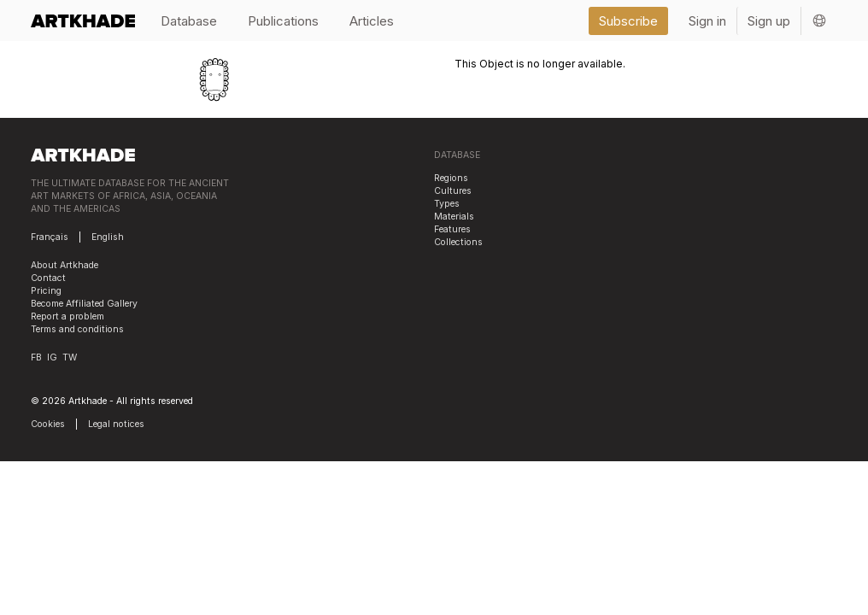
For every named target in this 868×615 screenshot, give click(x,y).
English (108, 237)
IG (52, 357)
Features (452, 229)
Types (447, 204)
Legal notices (116, 424)
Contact (48, 278)
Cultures (453, 191)
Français (50, 237)
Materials (454, 217)
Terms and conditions (77, 329)
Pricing (46, 291)
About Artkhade (65, 265)
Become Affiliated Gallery (84, 304)
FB (36, 357)
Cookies (48, 424)
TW (70, 357)
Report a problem (67, 316)
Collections (458, 242)
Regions (451, 178)
